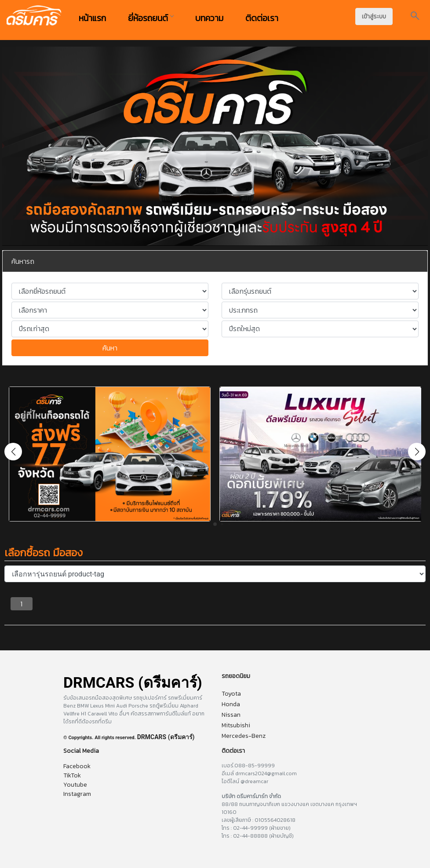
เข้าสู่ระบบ (374, 16)
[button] (417, 452)
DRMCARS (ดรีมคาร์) (166, 737)
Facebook (77, 766)
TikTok (72, 775)
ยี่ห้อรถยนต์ (151, 18)
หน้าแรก (92, 18)
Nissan (231, 715)
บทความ (209, 18)
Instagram (77, 794)
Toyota (231, 694)
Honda (231, 704)
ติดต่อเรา (262, 18)
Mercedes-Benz (244, 736)
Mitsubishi (236, 725)
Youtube (75, 785)
